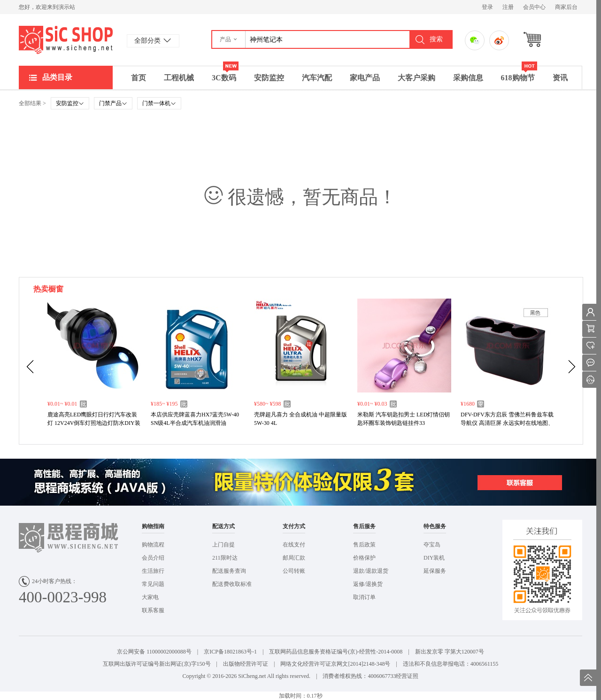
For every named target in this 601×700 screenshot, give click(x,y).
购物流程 (153, 545)
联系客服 (153, 610)
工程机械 (179, 78)
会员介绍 (153, 558)
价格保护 (364, 558)
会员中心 (534, 7)
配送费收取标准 (232, 584)
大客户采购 (416, 78)
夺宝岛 (432, 545)
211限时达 (225, 558)
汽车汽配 (317, 78)
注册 (508, 7)
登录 (487, 7)
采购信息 (468, 78)
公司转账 (294, 571)
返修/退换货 (368, 584)
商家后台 (566, 7)
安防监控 (269, 78)
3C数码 (225, 74)
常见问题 (153, 584)
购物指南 (153, 526)
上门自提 (223, 545)
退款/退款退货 (371, 571)
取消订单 (364, 597)
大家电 (150, 597)
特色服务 (435, 526)
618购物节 (519, 74)
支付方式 (294, 526)
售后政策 (364, 545)
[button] (229, 39)
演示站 (66, 40)
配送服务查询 (229, 571)
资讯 (560, 78)
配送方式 (223, 526)
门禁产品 (113, 103)
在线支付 (294, 545)
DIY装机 (434, 558)
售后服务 (364, 526)
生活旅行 (153, 571)
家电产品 (365, 78)
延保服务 (435, 571)
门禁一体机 (159, 103)
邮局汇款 (294, 558)
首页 (139, 78)
